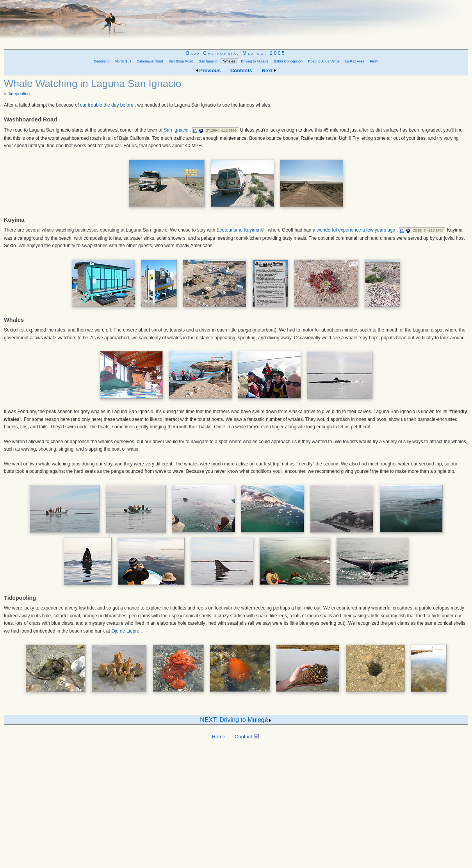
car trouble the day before (107, 105)
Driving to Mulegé (255, 61)
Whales (229, 61)
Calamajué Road (150, 61)
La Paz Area (355, 61)
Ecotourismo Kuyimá (238, 230)
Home (219, 737)
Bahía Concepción (288, 61)
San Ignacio (208, 61)
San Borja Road (181, 61)
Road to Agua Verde (324, 61)
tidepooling (19, 94)
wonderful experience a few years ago (356, 230)
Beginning (102, 61)
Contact (247, 737)
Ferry (374, 61)
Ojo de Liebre (125, 631)
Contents (241, 70)
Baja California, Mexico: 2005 (236, 53)
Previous (208, 70)
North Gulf (123, 61)
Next (269, 70)
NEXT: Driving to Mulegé (236, 720)
